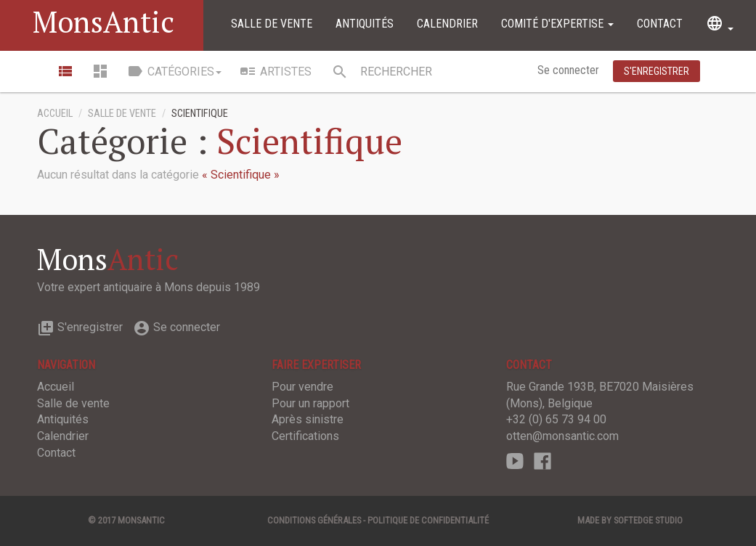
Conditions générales (314, 520)
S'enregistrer (80, 327)
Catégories (174, 71)
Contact (660, 24)
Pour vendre (302, 387)
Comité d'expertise (557, 24)
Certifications (305, 436)
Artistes (275, 71)
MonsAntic (103, 21)
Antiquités (365, 24)
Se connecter (570, 70)
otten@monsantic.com (562, 436)
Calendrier (447, 24)
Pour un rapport (310, 403)
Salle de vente (272, 24)
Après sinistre (308, 419)
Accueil (55, 114)
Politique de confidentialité (428, 520)
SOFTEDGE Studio (648, 520)
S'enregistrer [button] (657, 71)
